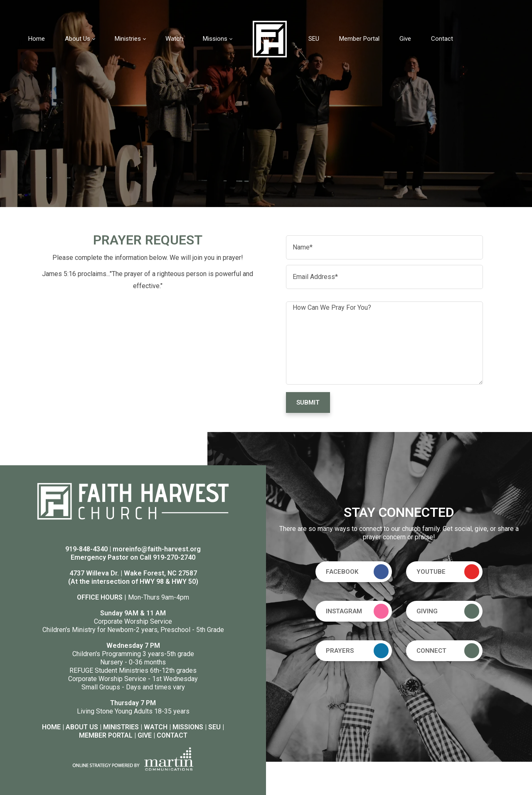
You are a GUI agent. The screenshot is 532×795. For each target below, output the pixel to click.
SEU (214, 727)
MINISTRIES (121, 727)
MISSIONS (188, 727)
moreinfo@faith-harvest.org (157, 549)
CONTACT (172, 735)
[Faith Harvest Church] (270, 38)
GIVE (145, 735)
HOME (51, 727)
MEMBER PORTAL (106, 735)
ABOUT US (82, 727)
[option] (266, 104)
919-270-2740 (174, 557)
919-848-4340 (86, 549)
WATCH (156, 727)
